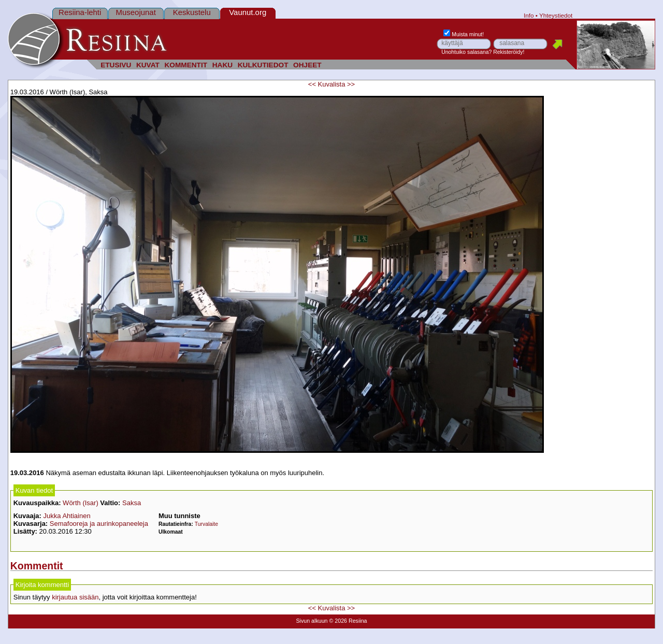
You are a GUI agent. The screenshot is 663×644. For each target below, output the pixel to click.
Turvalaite (206, 524)
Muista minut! (464, 34)
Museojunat (136, 12)
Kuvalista (332, 84)
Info (529, 15)
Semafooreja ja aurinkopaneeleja (99, 524)
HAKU (222, 65)
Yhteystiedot (556, 15)
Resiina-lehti (80, 12)
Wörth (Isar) (81, 503)
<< (312, 84)
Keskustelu (192, 12)
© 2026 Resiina (348, 621)
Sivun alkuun (312, 621)
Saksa (132, 503)
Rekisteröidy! (509, 52)
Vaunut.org (248, 12)
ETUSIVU (116, 65)
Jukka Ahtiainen (67, 516)
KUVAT (148, 65)
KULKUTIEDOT (263, 65)
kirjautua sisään (75, 597)
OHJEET (307, 65)
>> (351, 84)
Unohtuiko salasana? (466, 52)
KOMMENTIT (186, 65)
